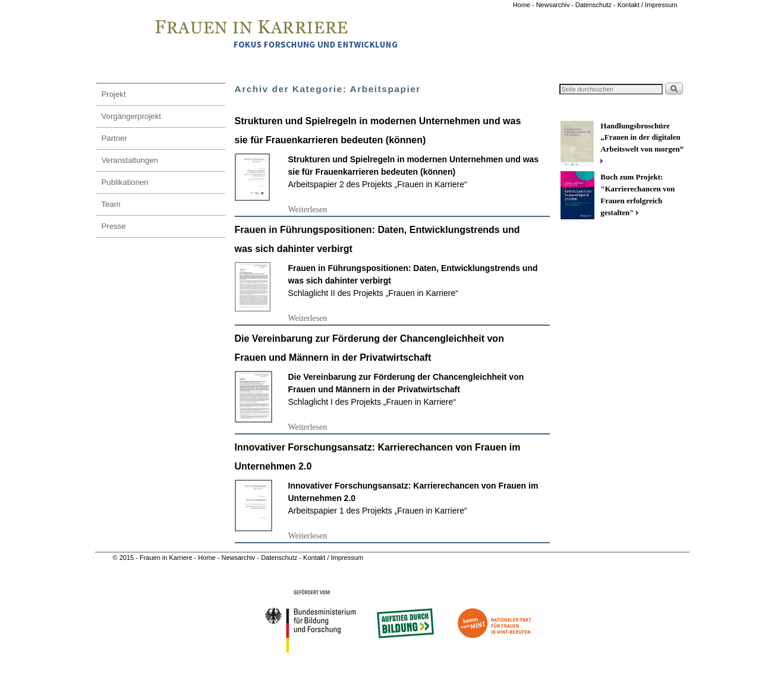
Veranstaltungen (130, 160)
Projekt (114, 94)
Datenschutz (280, 558)
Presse (114, 226)
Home (522, 5)
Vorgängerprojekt (131, 116)
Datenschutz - (596, 5)
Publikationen (125, 182)
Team (111, 204)
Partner (114, 138)
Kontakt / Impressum (648, 5)
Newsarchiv (553, 5)
